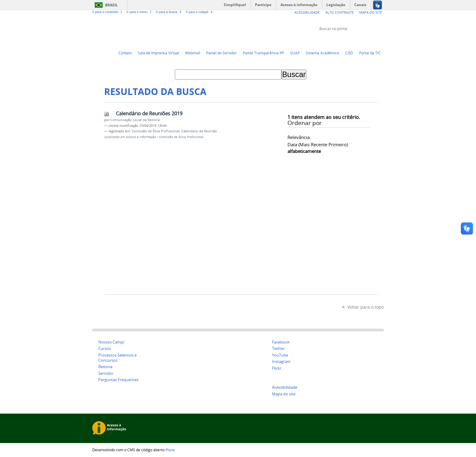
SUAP (295, 53)
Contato (125, 53)
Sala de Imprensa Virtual (158, 53)
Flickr (373, 40)
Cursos (105, 349)
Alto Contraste (340, 12)
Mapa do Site (371, 12)
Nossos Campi (111, 342)
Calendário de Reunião (199, 131)
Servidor (106, 373)
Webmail (193, 53)
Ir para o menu (140, 12)
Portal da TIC (370, 53)
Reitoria (105, 367)
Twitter (350, 40)
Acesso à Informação (141, 137)
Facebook (365, 40)
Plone (170, 450)
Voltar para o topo (365, 307)
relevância (299, 137)
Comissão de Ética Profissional (156, 131)
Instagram (381, 40)
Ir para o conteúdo (108, 12)
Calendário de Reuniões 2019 (149, 113)
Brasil (111, 5)
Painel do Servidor (221, 53)
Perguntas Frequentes (118, 380)
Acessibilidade (307, 12)
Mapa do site (284, 394)
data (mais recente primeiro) (318, 144)
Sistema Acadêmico (322, 53)
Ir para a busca (170, 12)
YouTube (358, 40)
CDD (349, 53)
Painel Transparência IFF (263, 53)
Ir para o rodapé (200, 12)
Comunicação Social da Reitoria (135, 120)
